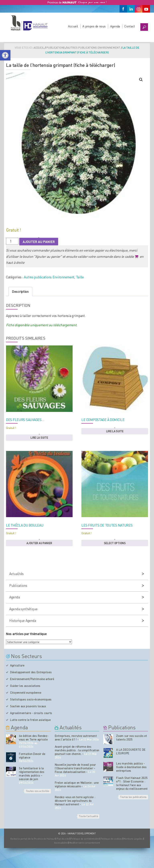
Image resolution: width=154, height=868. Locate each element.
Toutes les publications (133, 797)
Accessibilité (61, 843)
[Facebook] (123, 9)
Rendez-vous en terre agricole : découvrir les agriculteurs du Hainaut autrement (75, 801)
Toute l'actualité (88, 816)
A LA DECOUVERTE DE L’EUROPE (131, 751)
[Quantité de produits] (12, 241)
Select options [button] (115, 543)
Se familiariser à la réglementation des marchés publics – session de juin (32, 774)
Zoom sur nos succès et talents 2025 (131, 738)
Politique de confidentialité (85, 839)
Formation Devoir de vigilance (32, 756)
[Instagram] (139, 9)
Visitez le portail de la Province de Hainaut (33, 839)
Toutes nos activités (37, 791)
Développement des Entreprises (31, 672)
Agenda (115, 26)
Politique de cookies (111, 839)
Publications (56, 47)
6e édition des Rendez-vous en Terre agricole (34, 738)
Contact (130, 26)
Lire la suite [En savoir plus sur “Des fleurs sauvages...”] (39, 438)
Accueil (73, 26)
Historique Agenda (23, 620)
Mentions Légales (133, 839)
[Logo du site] (29, 23)
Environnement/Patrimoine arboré (32, 679)
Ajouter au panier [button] (39, 543)
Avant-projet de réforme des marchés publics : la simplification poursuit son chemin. (77, 750)
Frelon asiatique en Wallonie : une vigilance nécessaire (77, 784)
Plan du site (63, 839)
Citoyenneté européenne (26, 692)
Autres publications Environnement (94, 47)
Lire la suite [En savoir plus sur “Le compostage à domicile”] (115, 431)
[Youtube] (146, 9)
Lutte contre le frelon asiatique (30, 720)
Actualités (16, 574)
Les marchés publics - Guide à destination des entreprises (131, 767)
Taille (80, 277)
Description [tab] (20, 291)
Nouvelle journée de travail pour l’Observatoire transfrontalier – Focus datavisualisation (75, 768)
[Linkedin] (131, 9)
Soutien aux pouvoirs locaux (28, 706)
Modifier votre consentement (85, 843)
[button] (5, 55)
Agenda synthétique (23, 609)
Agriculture (17, 665)
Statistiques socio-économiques (31, 699)
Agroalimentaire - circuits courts (31, 713)
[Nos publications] (108, 739)
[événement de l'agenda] (11, 739)
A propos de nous (94, 26)
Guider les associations (25, 686)
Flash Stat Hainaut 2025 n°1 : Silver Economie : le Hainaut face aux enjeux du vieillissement (132, 783)
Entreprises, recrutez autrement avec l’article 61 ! (76, 738)
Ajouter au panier (39, 242)
